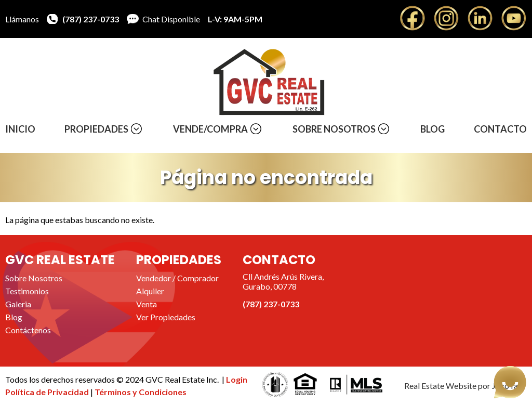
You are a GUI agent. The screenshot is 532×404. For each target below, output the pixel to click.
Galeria (18, 304)
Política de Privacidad (48, 392)
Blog (433, 129)
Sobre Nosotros (334, 129)
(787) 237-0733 (91, 19)
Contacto (500, 129)
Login (237, 379)
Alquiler (150, 291)
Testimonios (27, 291)
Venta (147, 304)
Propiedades (96, 129)
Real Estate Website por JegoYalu (464, 386)
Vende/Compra (210, 129)
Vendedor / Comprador (177, 278)
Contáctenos (28, 330)
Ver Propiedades (166, 317)
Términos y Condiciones (141, 392)
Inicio (20, 129)
